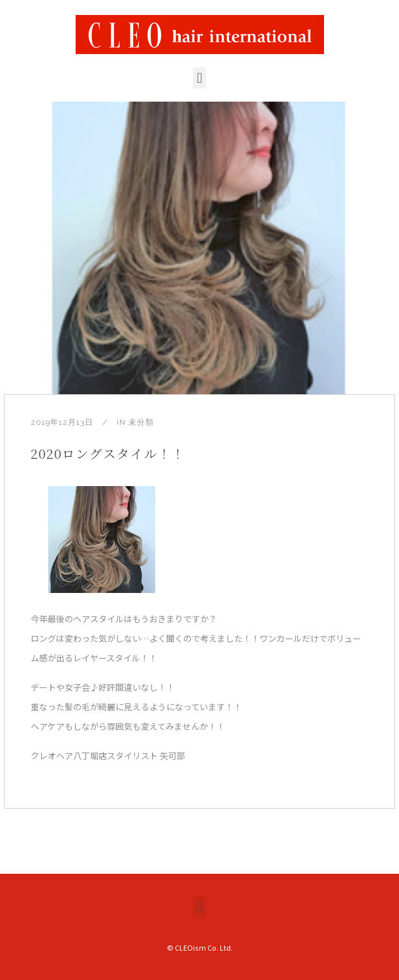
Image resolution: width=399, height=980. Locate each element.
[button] (199, 78)
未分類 (141, 422)
